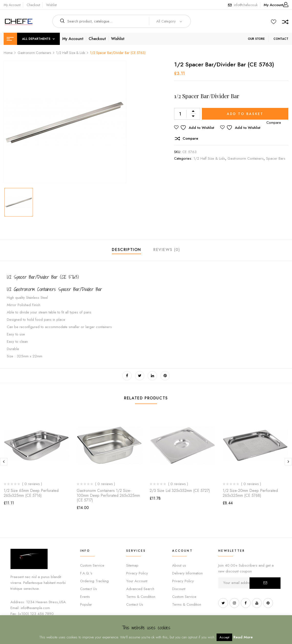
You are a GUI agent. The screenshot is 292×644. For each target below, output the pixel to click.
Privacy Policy (137, 573)
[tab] (126, 250)
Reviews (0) (167, 250)
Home (8, 53)
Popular (86, 604)
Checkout (33, 5)
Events (85, 597)
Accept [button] (224, 637)
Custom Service (92, 565)
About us (179, 565)
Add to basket (245, 114)
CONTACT (281, 39)
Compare (190, 138)
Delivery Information (187, 573)
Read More (243, 637)
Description (126, 250)
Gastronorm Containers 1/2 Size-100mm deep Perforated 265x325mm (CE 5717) (108, 495)
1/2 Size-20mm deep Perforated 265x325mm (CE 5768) (250, 493)
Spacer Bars (276, 158)
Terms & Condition (141, 597)
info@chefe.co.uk (246, 5)
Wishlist (51, 5)
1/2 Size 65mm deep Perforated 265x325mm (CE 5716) (31, 493)
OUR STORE (256, 39)
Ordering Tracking (94, 581)
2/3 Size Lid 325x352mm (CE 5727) (180, 491)
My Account (12, 5)
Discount (179, 589)
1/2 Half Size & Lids (71, 53)
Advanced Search (140, 589)
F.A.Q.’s (86, 573)
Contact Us (89, 589)
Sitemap (132, 565)
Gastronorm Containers (34, 53)
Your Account (137, 581)
